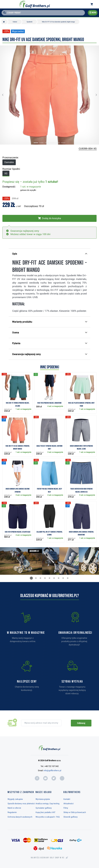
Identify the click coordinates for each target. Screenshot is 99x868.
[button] (5, 95)
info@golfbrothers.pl (52, 770)
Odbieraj (81, 723)
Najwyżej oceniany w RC (48, 858)
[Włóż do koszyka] (49, 218)
